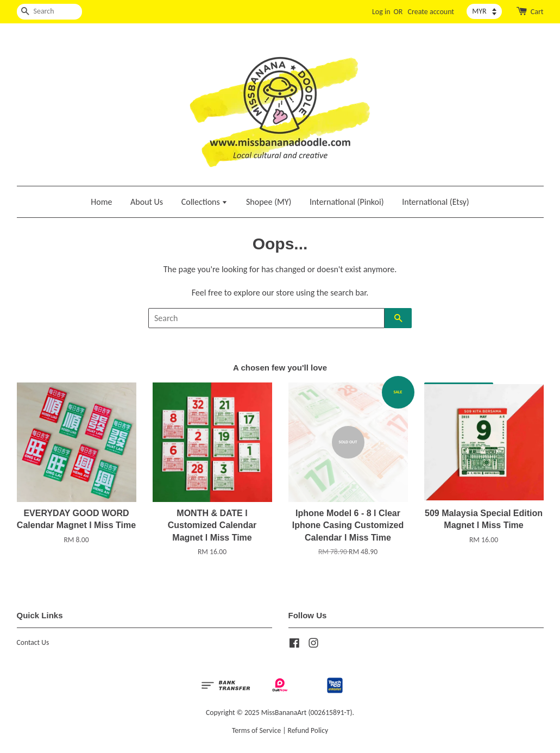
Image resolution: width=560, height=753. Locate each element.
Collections (205, 202)
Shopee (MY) (269, 202)
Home (101, 202)
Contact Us (33, 642)
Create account (431, 12)
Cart (537, 12)
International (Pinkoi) (347, 202)
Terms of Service (256, 730)
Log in (381, 12)
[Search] (49, 12)
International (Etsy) (436, 202)
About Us (147, 202)
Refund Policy (308, 730)
